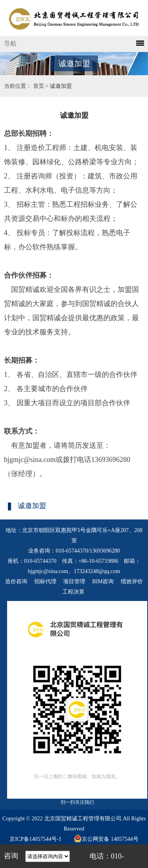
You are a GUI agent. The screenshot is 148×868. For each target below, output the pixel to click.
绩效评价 (132, 581)
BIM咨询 (103, 581)
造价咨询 (16, 581)
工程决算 (73, 592)
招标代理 (45, 581)
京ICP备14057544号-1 (35, 839)
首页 (39, 86)
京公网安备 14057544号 (106, 839)
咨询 (11, 856)
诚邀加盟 (61, 86)
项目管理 (74, 581)
